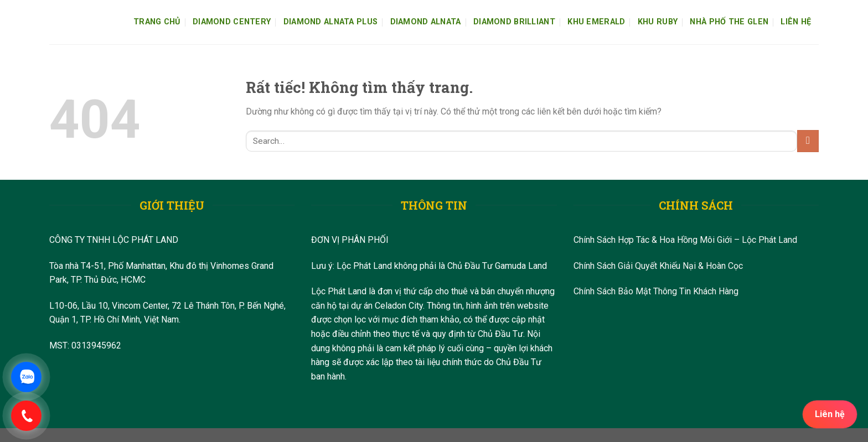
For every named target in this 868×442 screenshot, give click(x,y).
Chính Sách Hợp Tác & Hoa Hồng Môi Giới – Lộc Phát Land (685, 240)
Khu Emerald (596, 22)
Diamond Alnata (426, 22)
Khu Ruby (658, 22)
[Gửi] (808, 141)
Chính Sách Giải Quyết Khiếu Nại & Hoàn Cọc (658, 266)
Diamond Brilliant (514, 22)
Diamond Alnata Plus (330, 22)
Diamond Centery (232, 22)
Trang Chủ (157, 22)
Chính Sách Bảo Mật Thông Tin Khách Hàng (656, 291)
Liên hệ (830, 414)
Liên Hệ (796, 22)
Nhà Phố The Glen (729, 22)
